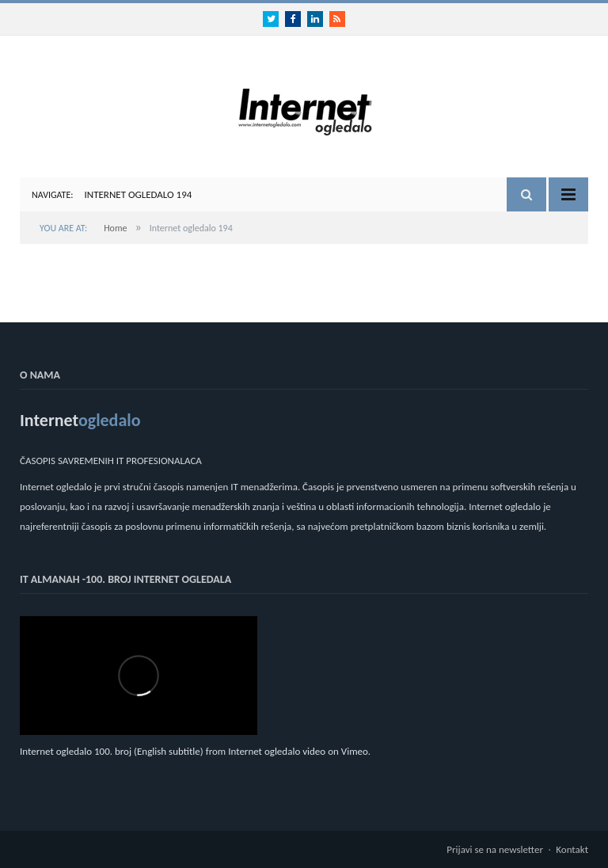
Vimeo (355, 751)
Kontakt (572, 849)
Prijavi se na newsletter (495, 849)
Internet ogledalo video (277, 751)
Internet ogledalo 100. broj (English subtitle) (112, 751)
